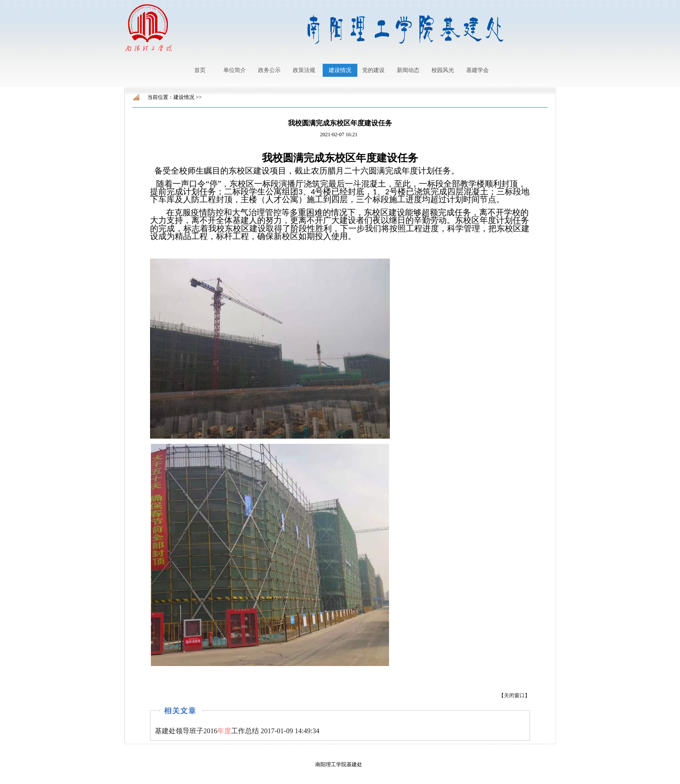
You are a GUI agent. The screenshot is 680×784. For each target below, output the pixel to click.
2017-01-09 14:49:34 (237, 731)
